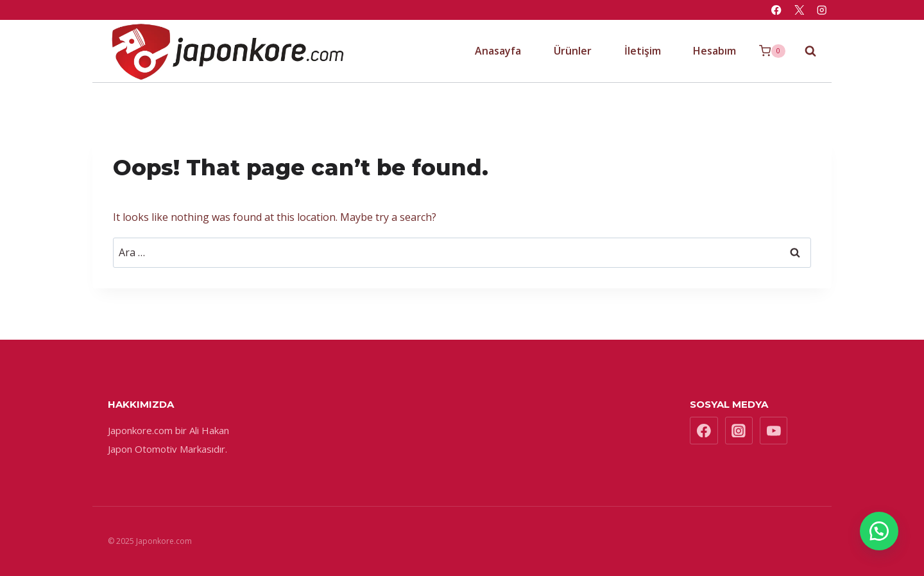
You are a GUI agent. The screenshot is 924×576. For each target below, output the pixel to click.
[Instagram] (822, 10)
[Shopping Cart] (772, 51)
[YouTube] (774, 431)
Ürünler (573, 51)
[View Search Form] (804, 51)
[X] (799, 10)
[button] (879, 531)
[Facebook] (777, 10)
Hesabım (714, 51)
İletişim (643, 51)
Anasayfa (498, 51)
